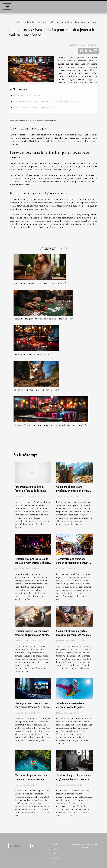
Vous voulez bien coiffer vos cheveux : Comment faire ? (40, 283)
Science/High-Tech (54, 858)
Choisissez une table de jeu (27, 95)
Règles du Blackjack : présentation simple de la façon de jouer (43, 319)
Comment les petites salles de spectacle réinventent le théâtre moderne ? (32, 563)
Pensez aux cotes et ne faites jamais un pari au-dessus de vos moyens (47, 101)
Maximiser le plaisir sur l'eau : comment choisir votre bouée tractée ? (31, 779)
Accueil (12, 22)
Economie (54, 844)
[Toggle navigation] (7, 7)
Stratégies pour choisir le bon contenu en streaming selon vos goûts (32, 707)
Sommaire (20, 89)
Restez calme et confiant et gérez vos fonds (35, 107)
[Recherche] (19, 846)
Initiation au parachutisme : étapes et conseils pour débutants (71, 707)
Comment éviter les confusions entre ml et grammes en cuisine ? (32, 635)
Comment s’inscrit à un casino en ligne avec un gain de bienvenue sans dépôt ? (51, 425)
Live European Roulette (64, 141)
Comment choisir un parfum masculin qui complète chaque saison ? (73, 635)
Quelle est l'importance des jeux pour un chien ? (36, 390)
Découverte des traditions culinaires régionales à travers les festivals (73, 563)
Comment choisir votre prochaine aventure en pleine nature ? (73, 491)
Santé (54, 853)
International (53, 849)
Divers (21, 22)
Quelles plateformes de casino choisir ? (32, 354)
